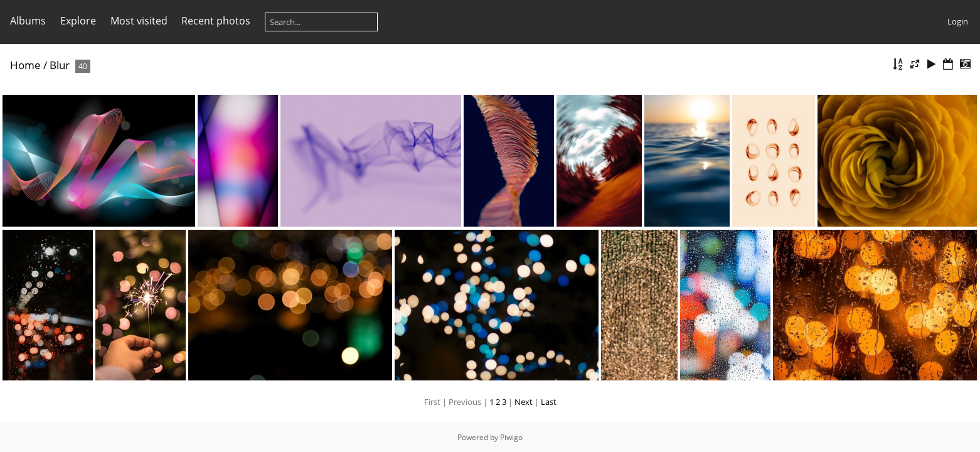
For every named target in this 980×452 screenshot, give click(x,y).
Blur (60, 65)
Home (25, 65)
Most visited (139, 21)
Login (958, 21)
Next (524, 402)
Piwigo (511, 437)
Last (549, 402)
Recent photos (216, 21)
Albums (28, 21)
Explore (78, 21)
